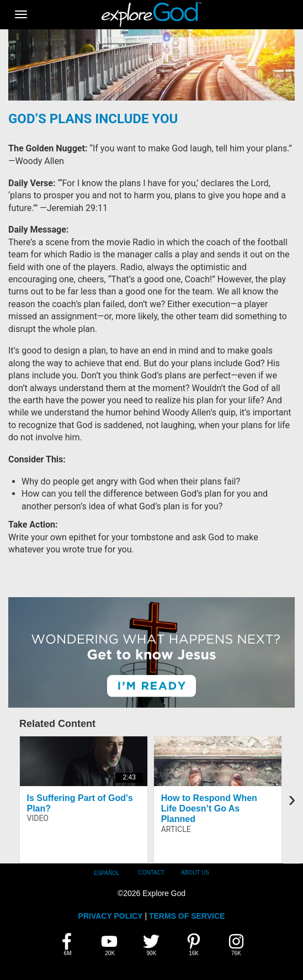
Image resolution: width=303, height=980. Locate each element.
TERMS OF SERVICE (187, 916)
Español (107, 873)
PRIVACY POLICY (111, 916)
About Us (195, 873)
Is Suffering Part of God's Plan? (80, 803)
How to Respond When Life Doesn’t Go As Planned (209, 808)
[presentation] (292, 799)
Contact (151, 873)
